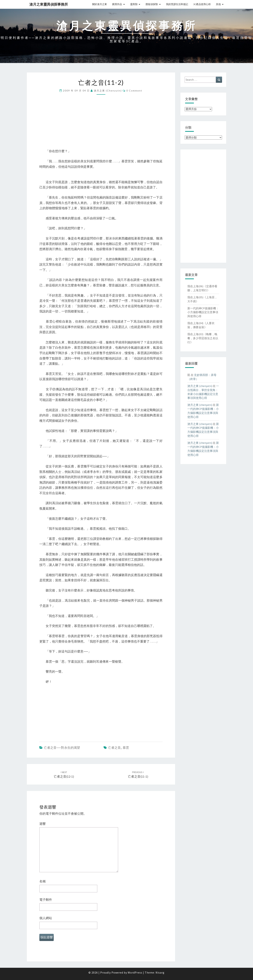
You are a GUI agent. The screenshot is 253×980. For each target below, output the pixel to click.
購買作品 (117, 4)
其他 (218, 4)
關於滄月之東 (100, 4)
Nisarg (160, 972)
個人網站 (46, 918)
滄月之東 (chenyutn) (108, 91)
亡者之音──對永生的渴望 (62, 748)
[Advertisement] (101, 124)
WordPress (135, 972)
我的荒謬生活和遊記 (177, 4)
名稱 (43, 881)
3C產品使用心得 (202, 4)
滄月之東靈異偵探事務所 (49, 4)
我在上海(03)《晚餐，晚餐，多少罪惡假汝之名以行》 (203, 338)
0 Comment (134, 91)
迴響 (43, 824)
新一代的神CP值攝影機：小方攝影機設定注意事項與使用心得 (203, 312)
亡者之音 (114, 748)
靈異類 (134, 4)
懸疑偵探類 (152, 4)
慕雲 (126, 748)
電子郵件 (46, 900)
